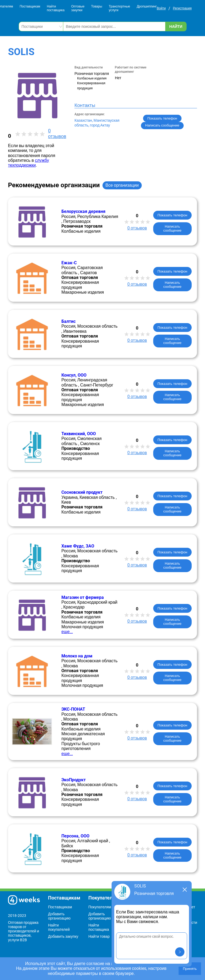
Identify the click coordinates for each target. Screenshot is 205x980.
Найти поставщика (56, 8)
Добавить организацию (59, 916)
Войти (161, 8)
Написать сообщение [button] (162, 125)
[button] (180, 952)
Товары (96, 7)
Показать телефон (162, 118)
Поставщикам (30, 7)
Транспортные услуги (120, 8)
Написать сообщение (172, 228)
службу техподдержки (29, 163)
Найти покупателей (59, 927)
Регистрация (182, 8)
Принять (190, 969)
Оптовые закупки (78, 8)
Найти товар (99, 936)
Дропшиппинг (147, 7)
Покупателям (100, 907)
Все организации (122, 185)
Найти (176, 26)
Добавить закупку (63, 936)
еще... (67, 632)
